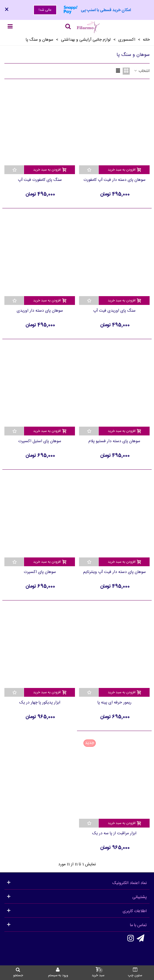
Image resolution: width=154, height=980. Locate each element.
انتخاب (141, 71)
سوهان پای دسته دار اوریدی (40, 311)
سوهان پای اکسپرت (40, 572)
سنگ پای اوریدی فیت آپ (114, 311)
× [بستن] (7, 10)
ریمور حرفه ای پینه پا (114, 703)
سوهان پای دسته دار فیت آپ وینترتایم (114, 572)
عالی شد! (45, 10)
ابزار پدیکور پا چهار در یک (40, 703)
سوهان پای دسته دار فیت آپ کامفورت (114, 180)
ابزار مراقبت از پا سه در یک (114, 834)
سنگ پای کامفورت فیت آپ (40, 180)
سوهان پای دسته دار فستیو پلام (114, 441)
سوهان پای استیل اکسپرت (40, 441)
